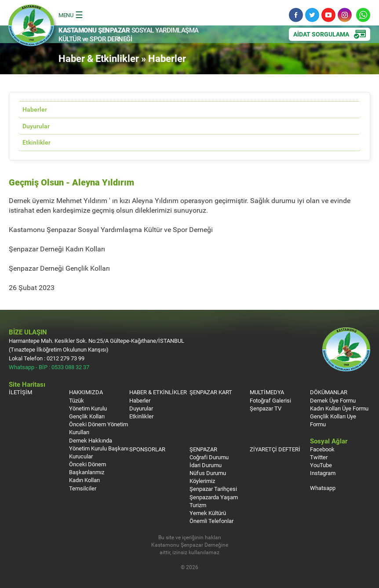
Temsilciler (83, 488)
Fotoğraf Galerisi (270, 400)
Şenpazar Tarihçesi (213, 489)
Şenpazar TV (266, 408)
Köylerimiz (202, 481)
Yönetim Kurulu (88, 408)
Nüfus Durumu (208, 473)
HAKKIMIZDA (86, 392)
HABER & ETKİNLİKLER (158, 392)
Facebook (296, 15)
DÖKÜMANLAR (329, 392)
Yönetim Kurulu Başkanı (99, 448)
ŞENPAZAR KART (211, 392)
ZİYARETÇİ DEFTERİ (275, 449)
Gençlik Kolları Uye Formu (333, 420)
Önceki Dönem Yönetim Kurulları (98, 428)
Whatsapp (363, 15)
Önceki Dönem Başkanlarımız (87, 468)
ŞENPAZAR (203, 449)
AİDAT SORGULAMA (321, 34)
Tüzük (77, 400)
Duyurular (36, 126)
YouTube (328, 15)
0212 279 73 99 (66, 358)
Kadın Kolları (84, 480)
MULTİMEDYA (267, 392)
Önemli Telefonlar (211, 521)
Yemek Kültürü (208, 513)
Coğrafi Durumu (209, 457)
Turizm (198, 505)
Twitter (312, 15)
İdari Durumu (206, 465)
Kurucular (81, 456)
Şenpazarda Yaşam (214, 497)
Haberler (35, 109)
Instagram (345, 15)
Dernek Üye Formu (333, 400)
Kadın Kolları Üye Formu (339, 408)
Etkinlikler (36, 142)
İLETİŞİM (20, 392)
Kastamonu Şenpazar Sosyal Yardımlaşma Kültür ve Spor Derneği (33, 28)
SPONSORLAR (147, 449)
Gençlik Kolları (87, 416)
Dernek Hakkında (91, 440)
